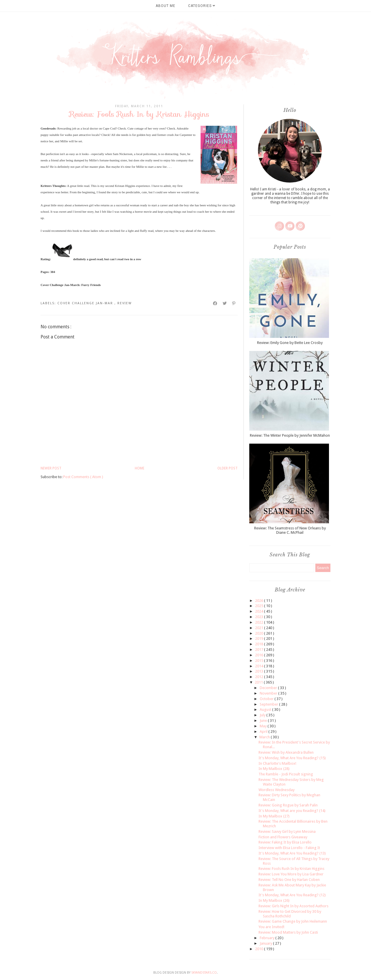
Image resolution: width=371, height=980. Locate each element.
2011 (259, 682)
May (264, 726)
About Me (166, 6)
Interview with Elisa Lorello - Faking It (289, 848)
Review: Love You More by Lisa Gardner (291, 874)
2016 (260, 655)
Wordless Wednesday (277, 790)
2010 (260, 949)
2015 (260, 661)
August (266, 710)
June (264, 721)
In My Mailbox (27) (274, 816)
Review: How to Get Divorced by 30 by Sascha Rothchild (290, 914)
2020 (260, 633)
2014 (260, 666)
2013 (260, 671)
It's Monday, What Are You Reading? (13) (292, 853)
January (266, 943)
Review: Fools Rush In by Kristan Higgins (291, 869)
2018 (260, 644)
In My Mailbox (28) (274, 769)
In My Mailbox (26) (274, 900)
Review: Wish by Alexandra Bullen (286, 752)
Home (140, 468)
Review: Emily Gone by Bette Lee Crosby (290, 343)
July (263, 715)
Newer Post (51, 468)
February (268, 938)
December (269, 688)
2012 (260, 677)
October (267, 699)
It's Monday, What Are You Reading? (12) (292, 895)
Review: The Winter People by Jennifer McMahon (290, 435)
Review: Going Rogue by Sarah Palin (288, 805)
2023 (260, 617)
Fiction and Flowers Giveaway (283, 837)
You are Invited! (271, 927)
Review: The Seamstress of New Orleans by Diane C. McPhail (290, 530)
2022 (260, 622)
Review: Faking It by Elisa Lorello (285, 842)
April (264, 732)
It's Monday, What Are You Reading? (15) (292, 758)
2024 (260, 611)
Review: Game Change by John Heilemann (293, 921)
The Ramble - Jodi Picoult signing (286, 774)
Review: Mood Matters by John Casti (288, 932)
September (269, 704)
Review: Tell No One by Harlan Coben (289, 880)
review (125, 303)
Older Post (228, 468)
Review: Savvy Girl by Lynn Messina (287, 831)
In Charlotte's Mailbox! (277, 763)
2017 (260, 650)
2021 (260, 628)
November (269, 693)
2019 (260, 639)
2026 (260, 601)
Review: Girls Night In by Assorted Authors (293, 906)
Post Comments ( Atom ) (83, 477)
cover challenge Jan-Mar (86, 303)
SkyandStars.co (204, 973)
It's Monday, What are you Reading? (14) (292, 811)
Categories (202, 6)
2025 (260, 606)
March (265, 737)
